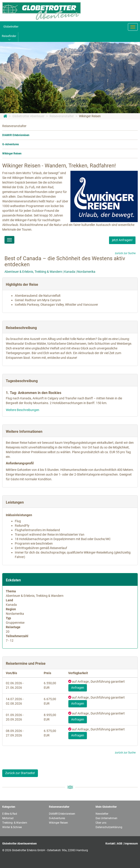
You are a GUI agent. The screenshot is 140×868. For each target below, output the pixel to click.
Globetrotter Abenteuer (28, 116)
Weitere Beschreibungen (23, 410)
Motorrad (8, 818)
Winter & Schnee (12, 827)
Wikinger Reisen (90, 116)
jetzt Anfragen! (122, 240)
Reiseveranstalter (62, 116)
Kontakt (110, 844)
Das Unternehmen (106, 818)
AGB (120, 844)
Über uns (101, 823)
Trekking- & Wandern (15, 823)
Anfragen (78, 688)
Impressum (131, 844)
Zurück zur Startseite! (20, 773)
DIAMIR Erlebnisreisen (16, 135)
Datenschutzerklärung (109, 827)
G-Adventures (11, 144)
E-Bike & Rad (10, 814)
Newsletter (102, 814)
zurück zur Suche (125, 253)
